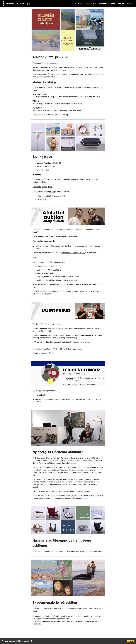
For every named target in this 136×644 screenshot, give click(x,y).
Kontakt (122, 3)
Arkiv (113, 3)
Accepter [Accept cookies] (131, 641)
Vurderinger (104, 3)
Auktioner (79, 3)
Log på (130, 3)
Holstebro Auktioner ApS (18, 3)
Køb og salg (91, 3)
